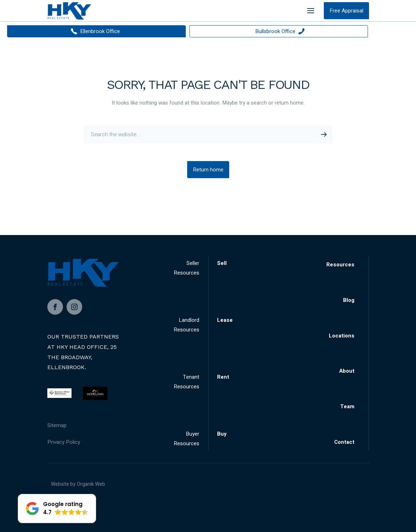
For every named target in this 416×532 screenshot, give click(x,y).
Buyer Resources (186, 439)
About (347, 371)
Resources (340, 265)
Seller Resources (186, 268)
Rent (223, 377)
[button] (57, 509)
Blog (349, 300)
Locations (342, 336)
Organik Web (91, 484)
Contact (344, 442)
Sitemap (57, 425)
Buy (222, 434)
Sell (222, 263)
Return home (208, 170)
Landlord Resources (186, 325)
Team (347, 406)
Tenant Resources (186, 382)
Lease (225, 320)
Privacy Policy (64, 442)
